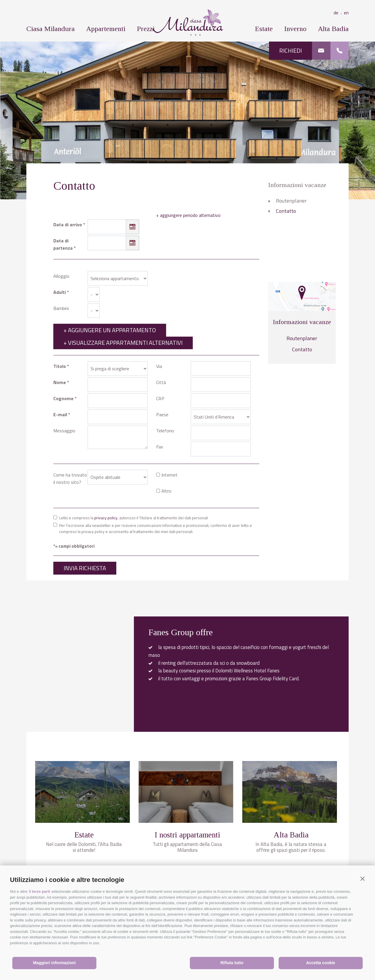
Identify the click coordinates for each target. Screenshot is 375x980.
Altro (166, 491)
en (346, 13)
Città (161, 382)
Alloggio (61, 276)
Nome (60, 382)
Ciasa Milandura (51, 29)
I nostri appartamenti (187, 835)
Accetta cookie (321, 963)
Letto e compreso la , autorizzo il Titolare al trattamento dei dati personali (134, 518)
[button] (363, 879)
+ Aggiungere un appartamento (110, 330)
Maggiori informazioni (54, 963)
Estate (264, 29)
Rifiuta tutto (232, 963)
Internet (169, 475)
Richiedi (290, 50)
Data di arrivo (68, 225)
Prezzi (146, 29)
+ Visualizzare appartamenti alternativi (123, 343)
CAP (160, 398)
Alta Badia (333, 29)
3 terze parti (39, 891)
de (339, 13)
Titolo (60, 366)
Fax (160, 447)
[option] (187, 120)
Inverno (295, 29)
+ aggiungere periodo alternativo (188, 215)
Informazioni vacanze (297, 185)
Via (159, 366)
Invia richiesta (85, 568)
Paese (162, 414)
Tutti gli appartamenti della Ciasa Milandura (187, 847)
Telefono (165, 431)
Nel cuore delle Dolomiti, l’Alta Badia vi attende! (84, 847)
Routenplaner (291, 201)
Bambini (61, 308)
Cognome (63, 398)
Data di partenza (63, 244)
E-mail (60, 414)
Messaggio (64, 431)
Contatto (286, 211)
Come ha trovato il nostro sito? (70, 478)
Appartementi (106, 29)
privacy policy (106, 518)
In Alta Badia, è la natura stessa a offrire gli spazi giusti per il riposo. (291, 847)
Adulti (60, 292)
